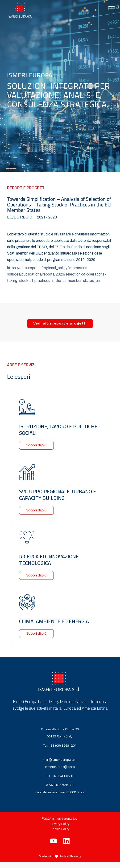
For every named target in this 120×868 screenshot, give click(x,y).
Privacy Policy (60, 824)
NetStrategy (73, 856)
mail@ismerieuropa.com (61, 760)
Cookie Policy (60, 829)
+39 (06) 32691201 (64, 745)
